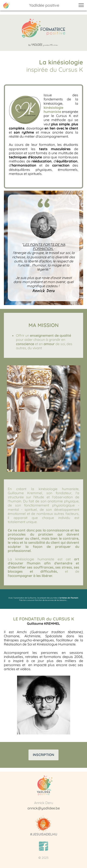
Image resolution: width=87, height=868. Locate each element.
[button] (81, 5)
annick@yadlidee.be (44, 808)
